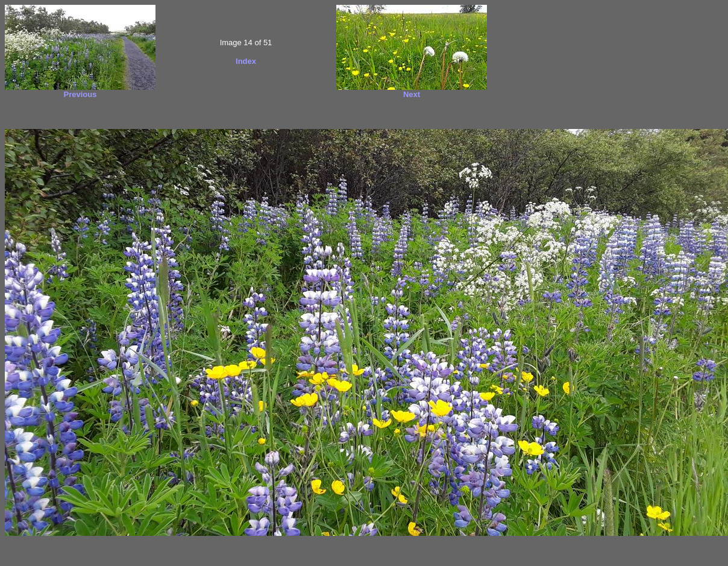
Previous (80, 94)
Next (412, 94)
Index (246, 61)
